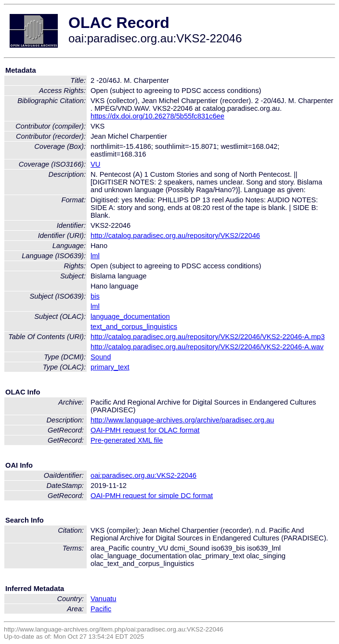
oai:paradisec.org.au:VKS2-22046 (143, 475)
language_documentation (130, 316)
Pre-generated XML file (127, 440)
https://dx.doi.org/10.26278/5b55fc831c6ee (157, 116)
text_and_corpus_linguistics (134, 327)
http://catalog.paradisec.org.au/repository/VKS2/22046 (175, 236)
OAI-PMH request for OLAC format (145, 430)
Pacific (101, 609)
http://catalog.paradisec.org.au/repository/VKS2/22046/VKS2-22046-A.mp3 (208, 337)
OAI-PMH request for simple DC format (152, 496)
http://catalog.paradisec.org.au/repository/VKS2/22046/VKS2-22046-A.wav (207, 347)
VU (95, 164)
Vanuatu (104, 599)
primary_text (110, 367)
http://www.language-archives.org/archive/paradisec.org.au (182, 420)
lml (95, 256)
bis (95, 296)
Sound (101, 357)
